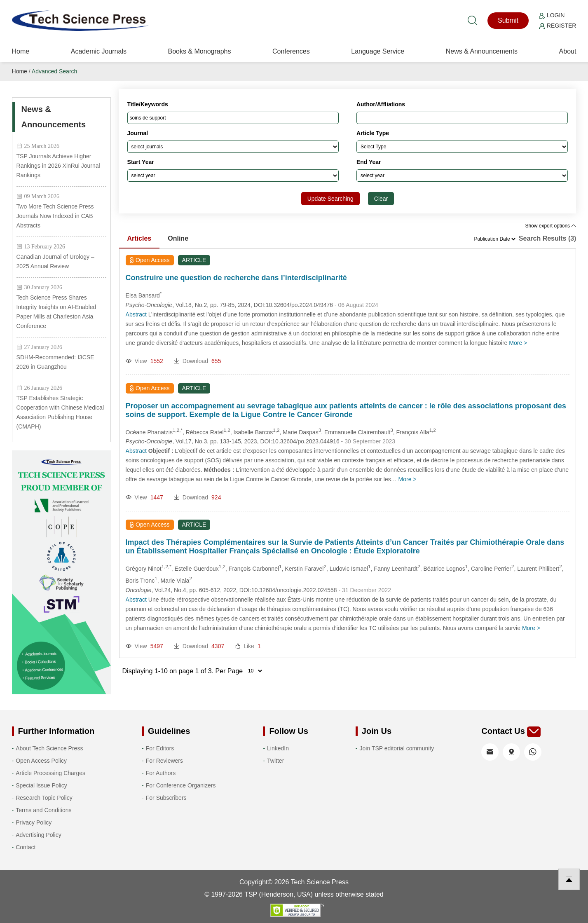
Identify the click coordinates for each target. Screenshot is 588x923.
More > (518, 343)
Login (552, 15)
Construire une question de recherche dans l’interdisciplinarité (236, 278)
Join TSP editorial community (397, 748)
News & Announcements (482, 51)
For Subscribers (166, 798)
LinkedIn (278, 748)
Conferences (291, 51)
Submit (508, 20)
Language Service (378, 51)
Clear (381, 199)
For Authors (161, 773)
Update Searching (330, 199)
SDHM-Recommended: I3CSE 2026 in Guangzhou (55, 362)
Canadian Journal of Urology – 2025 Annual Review (55, 261)
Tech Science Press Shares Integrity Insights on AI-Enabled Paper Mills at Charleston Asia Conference (56, 312)
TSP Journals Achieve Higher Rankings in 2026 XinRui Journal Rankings (58, 166)
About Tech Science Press (49, 748)
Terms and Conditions (43, 810)
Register (558, 26)
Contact (26, 847)
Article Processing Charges (50, 773)
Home (21, 51)
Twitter (275, 761)
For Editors (160, 748)
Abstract (136, 314)
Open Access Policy (41, 761)
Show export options (551, 226)
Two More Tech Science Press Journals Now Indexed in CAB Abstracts (55, 216)
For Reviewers (164, 761)
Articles (139, 238)
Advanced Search (55, 71)
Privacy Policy (34, 822)
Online (178, 238)
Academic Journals (99, 51)
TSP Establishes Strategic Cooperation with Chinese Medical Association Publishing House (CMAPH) (60, 412)
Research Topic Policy (44, 798)
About (568, 51)
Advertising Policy (39, 835)
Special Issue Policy (41, 785)
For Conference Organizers (181, 785)
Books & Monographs (199, 51)
